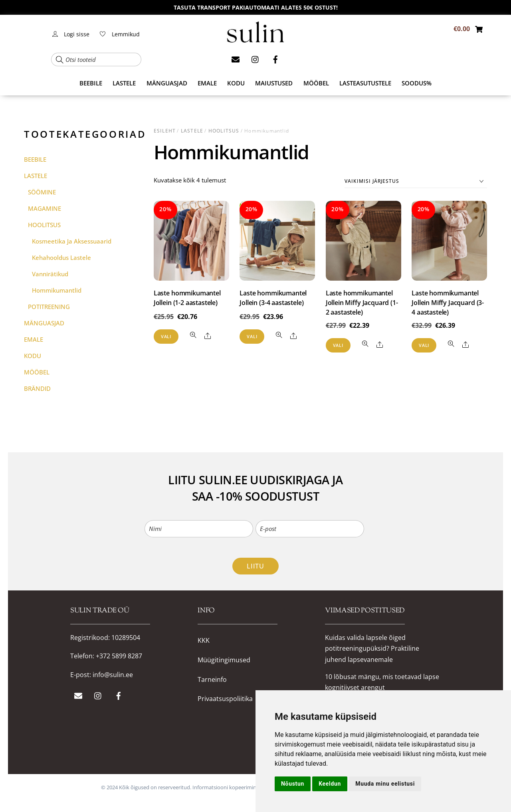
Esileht (165, 131)
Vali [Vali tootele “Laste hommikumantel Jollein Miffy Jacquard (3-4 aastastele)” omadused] (424, 345)
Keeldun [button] (330, 784)
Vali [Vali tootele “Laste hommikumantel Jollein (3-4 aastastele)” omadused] (252, 336)
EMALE (207, 83)
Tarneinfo (212, 680)
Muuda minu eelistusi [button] (385, 784)
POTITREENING (49, 307)
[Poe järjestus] (416, 181)
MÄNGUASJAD (167, 83)
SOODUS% (417, 83)
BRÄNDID (37, 388)
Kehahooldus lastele (61, 257)
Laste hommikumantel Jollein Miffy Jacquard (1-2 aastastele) (362, 303)
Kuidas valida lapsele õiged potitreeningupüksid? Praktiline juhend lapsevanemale (372, 648)
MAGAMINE (45, 208)
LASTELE (124, 83)
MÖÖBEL (316, 83)
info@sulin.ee (113, 675)
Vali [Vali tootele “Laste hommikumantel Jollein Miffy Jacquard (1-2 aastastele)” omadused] (338, 345)
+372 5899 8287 (119, 656)
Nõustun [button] (293, 784)
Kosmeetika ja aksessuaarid (72, 241)
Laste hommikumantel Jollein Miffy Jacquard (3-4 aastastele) (448, 303)
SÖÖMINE (42, 192)
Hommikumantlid (57, 290)
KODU (236, 83)
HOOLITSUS (224, 131)
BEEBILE (91, 83)
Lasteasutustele (365, 83)
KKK (204, 641)
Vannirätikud (50, 274)
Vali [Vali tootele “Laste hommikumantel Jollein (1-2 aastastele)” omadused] (166, 336)
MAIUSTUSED (274, 83)
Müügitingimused (224, 660)
